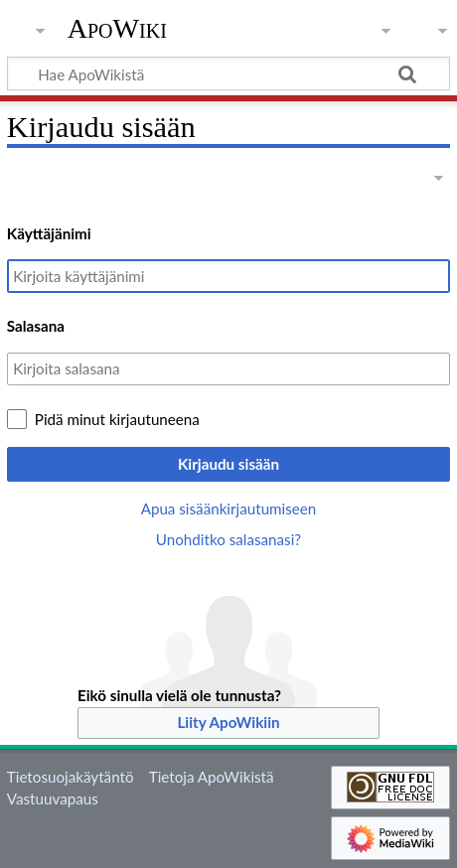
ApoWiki (117, 29)
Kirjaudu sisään (228, 464)
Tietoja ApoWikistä (212, 777)
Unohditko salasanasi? (228, 539)
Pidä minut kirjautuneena (117, 419)
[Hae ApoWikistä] (228, 73)
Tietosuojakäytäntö (71, 777)
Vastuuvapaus (53, 798)
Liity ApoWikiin (228, 722)
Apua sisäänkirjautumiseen (229, 508)
